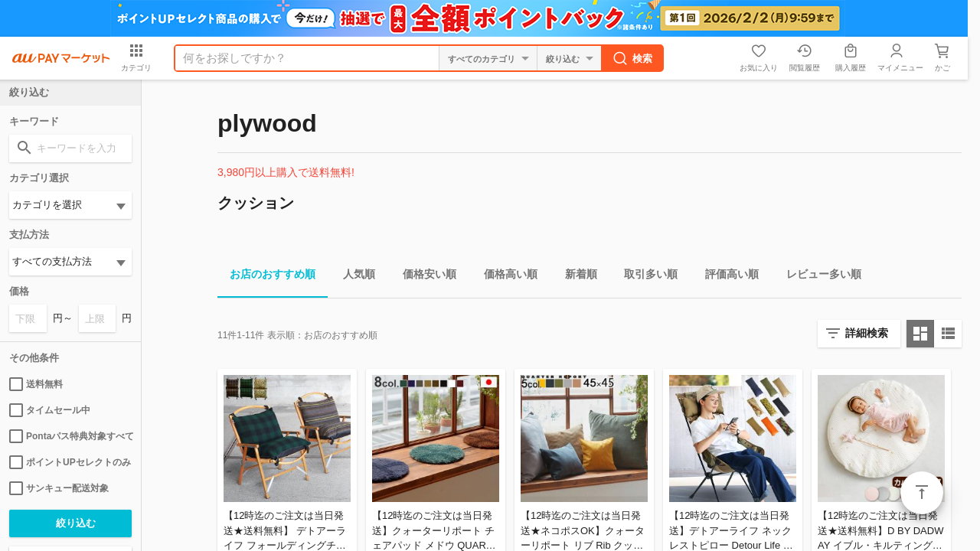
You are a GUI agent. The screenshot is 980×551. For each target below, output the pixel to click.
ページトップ (922, 493)
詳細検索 (867, 333)
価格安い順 (423, 277)
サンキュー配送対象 (59, 488)
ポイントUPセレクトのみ (70, 462)
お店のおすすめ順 (266, 277)
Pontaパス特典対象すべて (70, 436)
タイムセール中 (50, 410)
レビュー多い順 (818, 277)
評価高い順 (726, 277)
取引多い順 (645, 277)
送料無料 (36, 384)
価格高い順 (505, 277)
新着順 (575, 277)
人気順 (353, 277)
